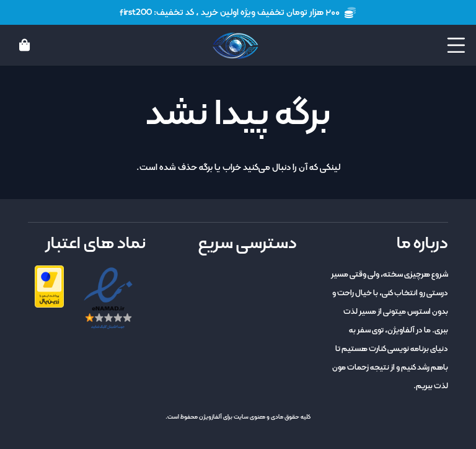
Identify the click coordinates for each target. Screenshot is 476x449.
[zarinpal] (50, 286)
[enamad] (108, 299)
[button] (456, 45)
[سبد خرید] (25, 45)
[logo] (235, 46)
